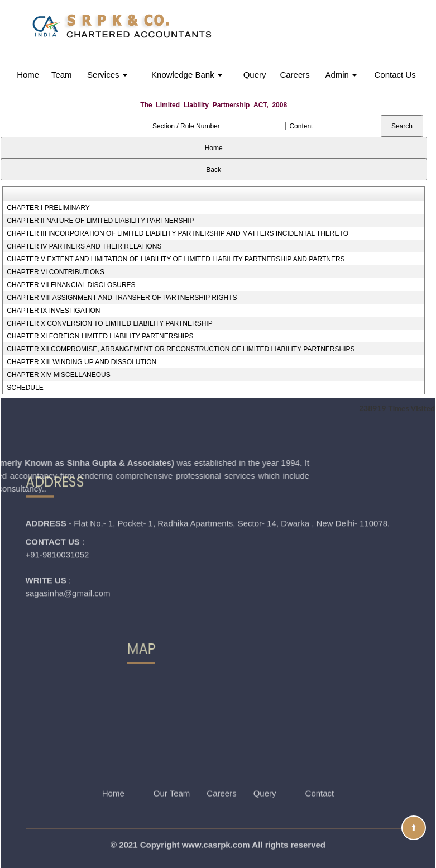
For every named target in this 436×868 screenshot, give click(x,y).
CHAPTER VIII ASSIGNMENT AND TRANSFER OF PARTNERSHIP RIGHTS (122, 298)
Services (107, 75)
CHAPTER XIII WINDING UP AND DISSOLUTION (82, 362)
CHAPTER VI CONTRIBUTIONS (56, 272)
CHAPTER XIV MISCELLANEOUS (58, 375)
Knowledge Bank (187, 75)
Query (255, 75)
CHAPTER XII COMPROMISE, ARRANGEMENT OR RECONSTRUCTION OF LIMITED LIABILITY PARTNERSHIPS (181, 349)
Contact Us (395, 75)
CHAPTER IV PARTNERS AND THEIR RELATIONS (84, 246)
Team (62, 75)
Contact (320, 776)
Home (28, 75)
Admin (341, 75)
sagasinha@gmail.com (68, 550)
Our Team (172, 776)
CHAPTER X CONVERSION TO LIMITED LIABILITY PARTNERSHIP (109, 323)
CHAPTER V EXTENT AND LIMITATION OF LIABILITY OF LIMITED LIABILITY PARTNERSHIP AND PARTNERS (176, 259)
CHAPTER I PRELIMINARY (48, 208)
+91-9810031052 (58, 512)
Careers (294, 75)
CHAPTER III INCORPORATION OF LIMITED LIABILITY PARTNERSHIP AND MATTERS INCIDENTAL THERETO (178, 233)
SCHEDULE (25, 388)
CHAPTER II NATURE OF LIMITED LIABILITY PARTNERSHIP (100, 221)
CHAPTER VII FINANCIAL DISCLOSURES (71, 285)
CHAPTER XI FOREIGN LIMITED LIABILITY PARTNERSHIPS (100, 336)
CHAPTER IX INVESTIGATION (53, 311)
